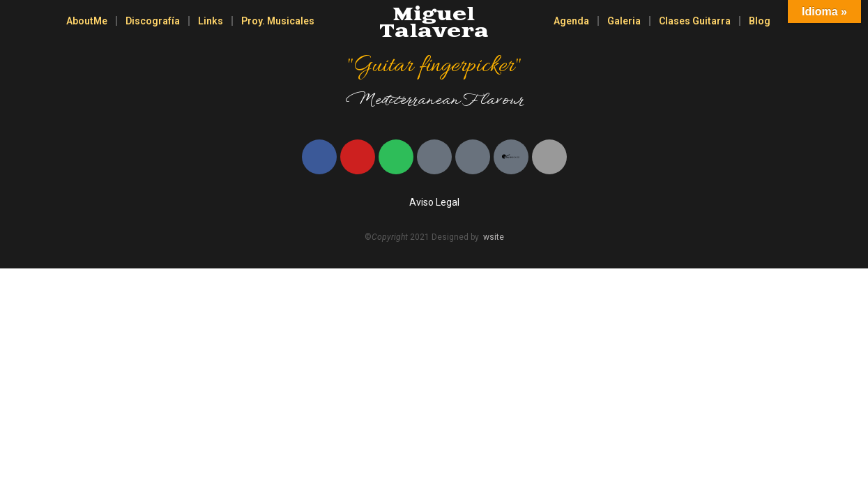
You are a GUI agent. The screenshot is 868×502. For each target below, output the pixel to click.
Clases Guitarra (695, 21)
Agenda (571, 21)
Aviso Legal (434, 202)
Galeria (624, 21)
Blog (760, 21)
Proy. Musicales (278, 21)
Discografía (153, 21)
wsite (494, 237)
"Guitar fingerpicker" (434, 66)
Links (211, 21)
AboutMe (87, 21)
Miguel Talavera (434, 23)
